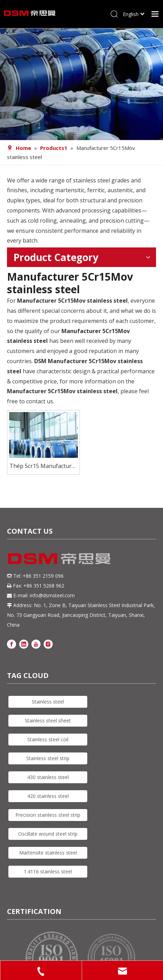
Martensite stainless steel (48, 853)
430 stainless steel (48, 777)
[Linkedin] (24, 644)
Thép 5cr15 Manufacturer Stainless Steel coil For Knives (43, 466)
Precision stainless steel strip (48, 815)
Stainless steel (48, 702)
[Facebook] (12, 644)
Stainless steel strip (48, 758)
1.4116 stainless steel (48, 871)
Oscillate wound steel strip (48, 834)
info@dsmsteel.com (52, 595)
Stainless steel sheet (48, 720)
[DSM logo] (59, 558)
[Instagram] (48, 644)
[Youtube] (36, 644)
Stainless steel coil (48, 739)
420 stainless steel (48, 796)
